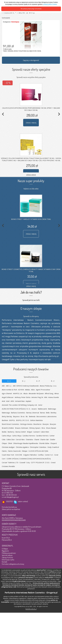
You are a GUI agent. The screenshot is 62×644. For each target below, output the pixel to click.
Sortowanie (6, 18)
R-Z (53, 381)
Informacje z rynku (8, 560)
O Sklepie (5, 549)
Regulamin (5, 551)
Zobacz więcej (31, 123)
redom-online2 (23, 501)
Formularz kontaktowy (9, 507)
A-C (9, 381)
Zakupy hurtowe (7, 557)
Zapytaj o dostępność (31, 60)
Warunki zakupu (7, 555)
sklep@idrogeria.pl (13, 497)
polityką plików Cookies (50, 4)
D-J (24, 381)
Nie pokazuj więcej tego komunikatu (31, 9)
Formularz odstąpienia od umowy (13, 564)
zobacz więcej (31, 175)
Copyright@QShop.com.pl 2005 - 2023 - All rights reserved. (31, 606)
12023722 (10, 501)
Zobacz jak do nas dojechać (11, 509)
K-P (38, 381)
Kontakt (5, 562)
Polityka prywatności (9, 553)
